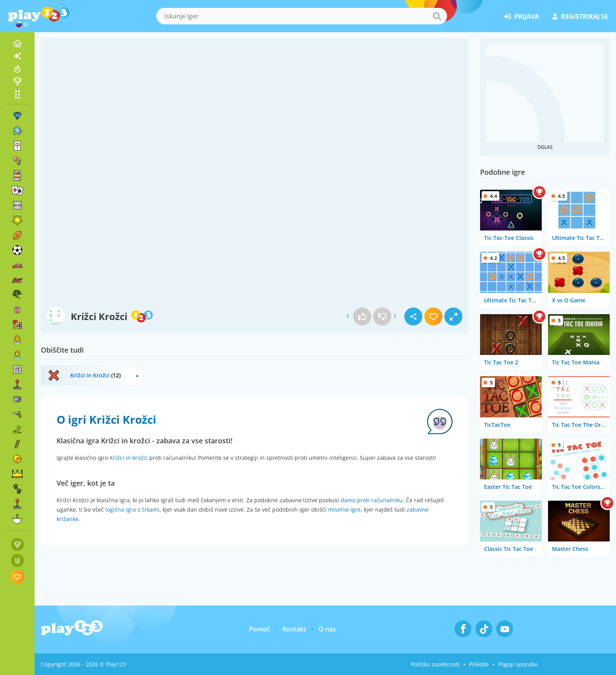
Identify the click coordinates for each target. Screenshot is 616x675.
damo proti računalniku (372, 500)
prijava (522, 16)
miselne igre (344, 509)
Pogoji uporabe (518, 664)
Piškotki (479, 664)
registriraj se (580, 16)
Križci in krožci (129, 458)
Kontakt (294, 629)
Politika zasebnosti (435, 664)
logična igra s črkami (132, 509)
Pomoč (259, 629)
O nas (327, 629)
